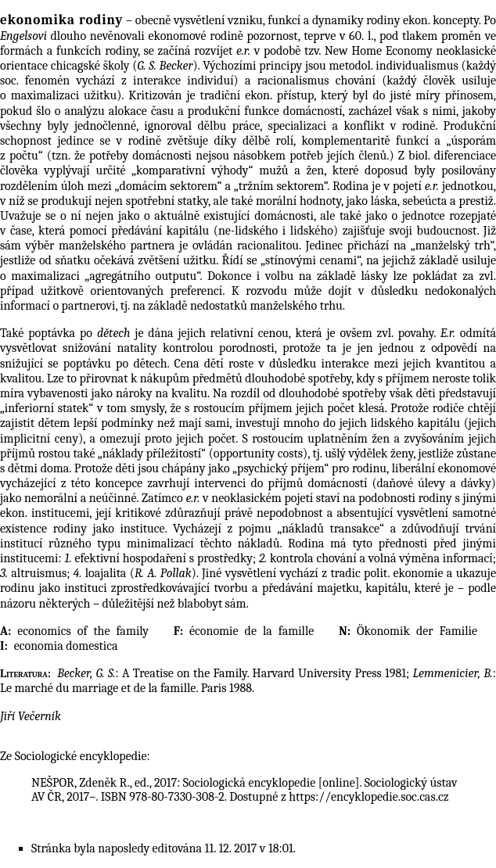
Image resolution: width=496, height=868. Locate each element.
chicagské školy (90, 66)
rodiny (383, 20)
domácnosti (284, 216)
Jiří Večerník (31, 716)
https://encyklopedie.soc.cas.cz (368, 797)
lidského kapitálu (415, 423)
